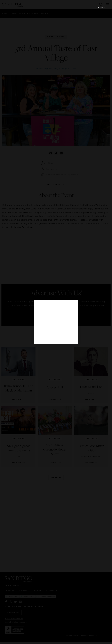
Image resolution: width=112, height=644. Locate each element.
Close (102, 7)
